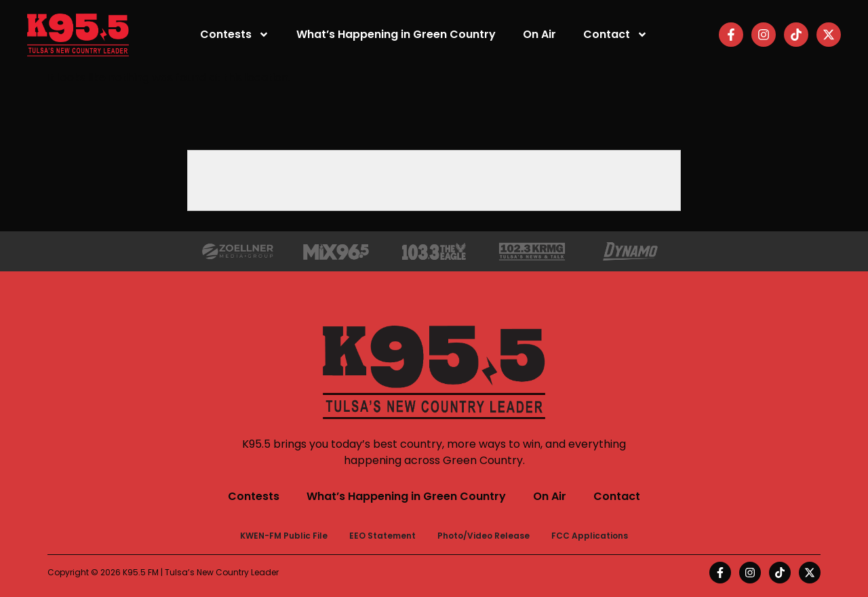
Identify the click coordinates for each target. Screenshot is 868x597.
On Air (539, 34)
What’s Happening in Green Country (396, 34)
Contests (235, 35)
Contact (615, 35)
